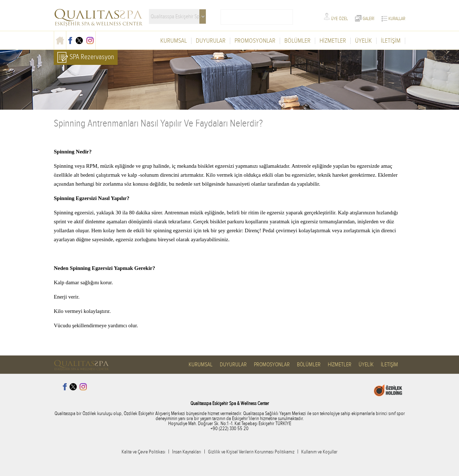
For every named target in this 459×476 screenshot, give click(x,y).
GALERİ (365, 19)
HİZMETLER (333, 41)
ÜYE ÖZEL (336, 19)
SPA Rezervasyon (86, 57)
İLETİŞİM (391, 41)
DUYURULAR (211, 41)
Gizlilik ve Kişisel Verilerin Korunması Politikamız (251, 452)
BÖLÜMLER (297, 41)
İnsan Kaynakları (187, 452)
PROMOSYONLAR (255, 41)
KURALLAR (393, 19)
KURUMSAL (174, 41)
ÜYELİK (363, 41)
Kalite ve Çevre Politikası (143, 452)
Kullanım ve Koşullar (319, 452)
